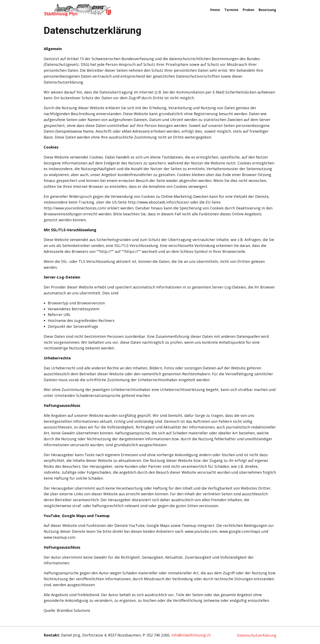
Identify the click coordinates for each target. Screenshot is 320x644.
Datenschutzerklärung (257, 635)
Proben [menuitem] (248, 10)
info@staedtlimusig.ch (191, 635)
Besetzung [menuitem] (267, 10)
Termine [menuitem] (231, 10)
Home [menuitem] (215, 10)
